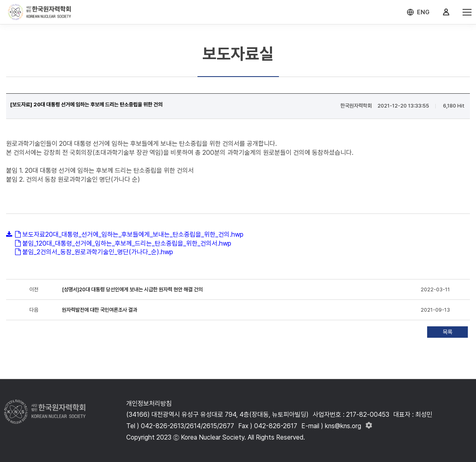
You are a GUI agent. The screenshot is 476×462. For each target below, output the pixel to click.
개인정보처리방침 (149, 404)
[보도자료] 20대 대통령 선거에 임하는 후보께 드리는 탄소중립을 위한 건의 (86, 104)
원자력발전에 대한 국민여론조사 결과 (100, 310)
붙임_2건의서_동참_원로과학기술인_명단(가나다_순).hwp (98, 252)
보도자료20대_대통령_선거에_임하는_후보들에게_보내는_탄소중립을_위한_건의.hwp (133, 234)
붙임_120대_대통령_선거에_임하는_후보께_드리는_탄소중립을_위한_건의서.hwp (127, 243)
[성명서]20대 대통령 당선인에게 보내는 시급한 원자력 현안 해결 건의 (132, 289)
